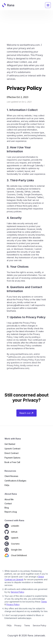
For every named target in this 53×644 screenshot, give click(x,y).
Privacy (18, 625)
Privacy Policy (13, 604)
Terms (44, 602)
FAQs (9, 625)
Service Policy (17, 592)
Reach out (26, 413)
